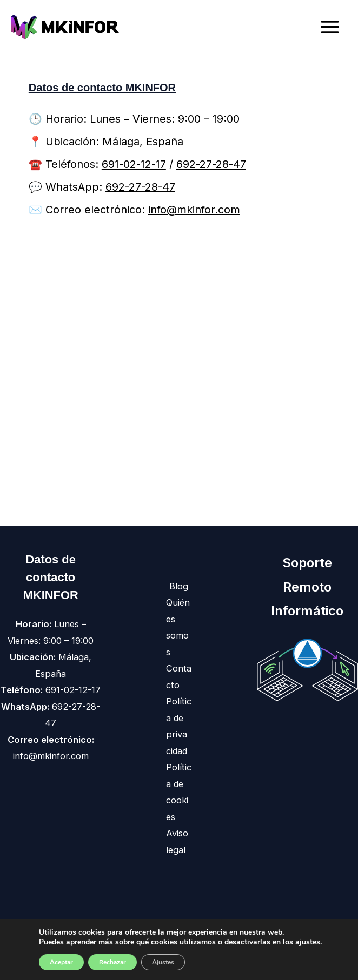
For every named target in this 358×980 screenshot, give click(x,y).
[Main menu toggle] (330, 27)
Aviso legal (177, 841)
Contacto (179, 676)
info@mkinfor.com (194, 210)
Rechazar (112, 962)
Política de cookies (179, 792)
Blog (179, 586)
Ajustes (163, 962)
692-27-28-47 (211, 164)
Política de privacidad (179, 726)
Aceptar (61, 962)
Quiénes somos (178, 627)
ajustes (308, 942)
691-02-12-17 (134, 164)
